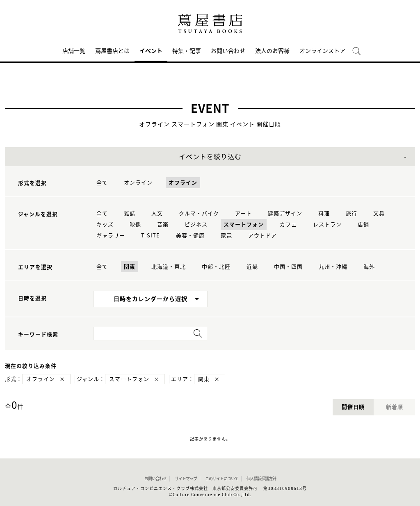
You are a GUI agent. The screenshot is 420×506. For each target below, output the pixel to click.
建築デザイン (285, 213)
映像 (135, 225)
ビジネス (196, 225)
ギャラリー (111, 236)
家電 (226, 236)
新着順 (395, 407)
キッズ (105, 225)
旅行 (352, 213)
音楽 (163, 225)
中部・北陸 (216, 267)
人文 (157, 213)
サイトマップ (186, 479)
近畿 (252, 267)
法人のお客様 (272, 51)
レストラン (327, 225)
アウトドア (262, 236)
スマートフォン (244, 225)
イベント (151, 51)
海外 (369, 267)
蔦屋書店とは (112, 51)
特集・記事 (187, 51)
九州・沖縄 (333, 267)
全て (102, 183)
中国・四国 (288, 267)
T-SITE (151, 236)
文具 (379, 213)
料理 (324, 213)
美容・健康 (190, 236)
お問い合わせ (228, 51)
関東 (130, 267)
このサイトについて (222, 479)
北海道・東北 (169, 267)
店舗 (363, 225)
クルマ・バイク (199, 213)
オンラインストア (322, 51)
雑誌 (130, 213)
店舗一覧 (74, 51)
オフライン (183, 183)
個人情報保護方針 (261, 479)
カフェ (288, 225)
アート (243, 213)
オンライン (138, 183)
